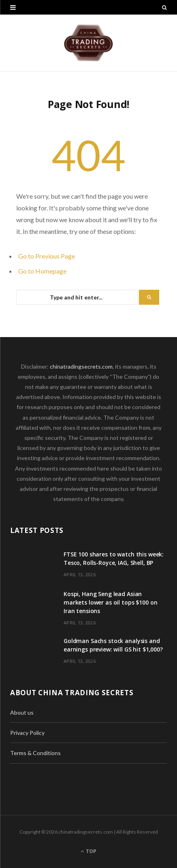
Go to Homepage (42, 271)
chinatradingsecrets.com (81, 366)
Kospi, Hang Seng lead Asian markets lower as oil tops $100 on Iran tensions (110, 602)
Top (88, 851)
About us (22, 712)
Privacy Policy (27, 733)
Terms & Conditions (35, 753)
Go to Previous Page (47, 256)
